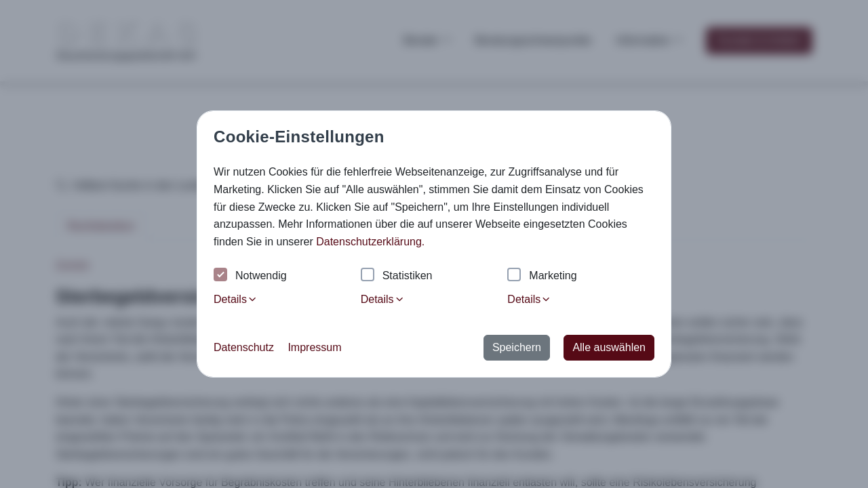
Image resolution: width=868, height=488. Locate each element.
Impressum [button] (314, 347)
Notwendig (250, 276)
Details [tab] (236, 299)
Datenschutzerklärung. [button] (370, 242)
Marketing (542, 276)
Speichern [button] (517, 347)
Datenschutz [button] (244, 347)
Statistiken (397, 276)
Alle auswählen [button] (609, 347)
